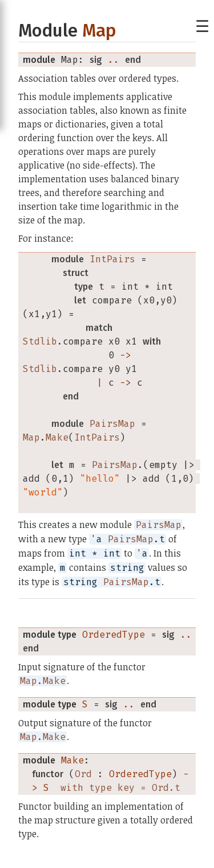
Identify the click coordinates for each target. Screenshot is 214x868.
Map (99, 31)
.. (114, 60)
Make (72, 760)
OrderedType (114, 635)
